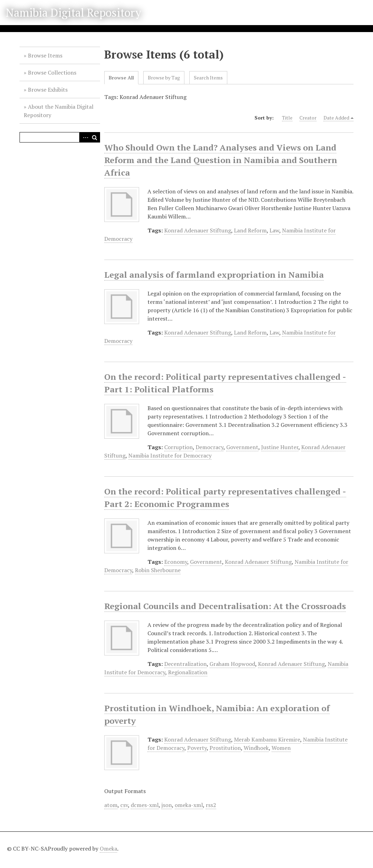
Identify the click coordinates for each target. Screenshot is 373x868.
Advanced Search (84, 137)
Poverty (197, 748)
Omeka (108, 848)
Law (274, 230)
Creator (308, 118)
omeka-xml (189, 805)
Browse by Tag (164, 78)
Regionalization (188, 672)
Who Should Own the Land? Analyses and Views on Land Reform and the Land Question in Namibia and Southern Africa (221, 160)
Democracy (210, 447)
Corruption (178, 447)
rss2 (211, 805)
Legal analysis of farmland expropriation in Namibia (214, 275)
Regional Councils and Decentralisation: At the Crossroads (225, 606)
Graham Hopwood (232, 664)
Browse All (121, 78)
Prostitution (225, 748)
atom (111, 805)
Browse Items (45, 55)
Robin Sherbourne (158, 570)
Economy (176, 562)
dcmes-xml (145, 805)
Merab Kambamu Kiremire (267, 739)
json (167, 805)
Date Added (336, 118)
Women (281, 748)
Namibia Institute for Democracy (170, 455)
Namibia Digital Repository (73, 13)
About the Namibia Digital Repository (59, 111)
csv (124, 805)
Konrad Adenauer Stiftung (198, 230)
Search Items (208, 78)
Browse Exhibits (48, 90)
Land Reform (250, 230)
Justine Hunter (280, 447)
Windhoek (256, 748)
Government (242, 447)
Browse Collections (52, 72)
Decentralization (185, 664)
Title (287, 118)
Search (95, 137)
